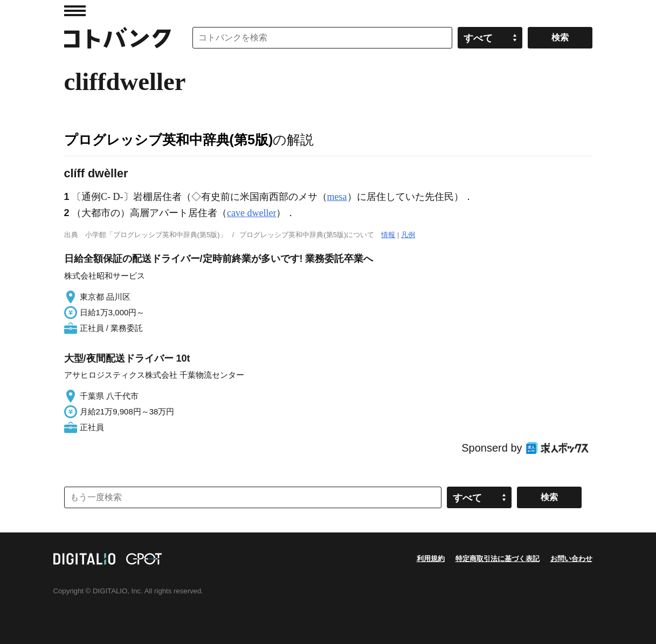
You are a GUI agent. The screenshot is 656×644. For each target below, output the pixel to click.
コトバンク (118, 38)
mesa (337, 197)
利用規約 (431, 559)
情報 (388, 235)
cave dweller (251, 213)
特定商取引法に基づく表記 (498, 559)
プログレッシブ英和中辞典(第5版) (169, 140)
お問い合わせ (571, 559)
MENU (75, 11)
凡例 (408, 235)
